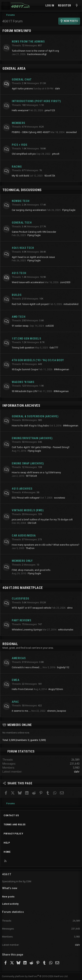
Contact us (11, 815)
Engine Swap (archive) (28, 463)
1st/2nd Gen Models (26, 339)
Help (7, 843)
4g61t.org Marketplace (23, 588)
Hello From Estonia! (22, 689)
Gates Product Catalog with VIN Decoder (34, 232)
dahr (57, 89)
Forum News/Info (17, 31)
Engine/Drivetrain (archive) (32, 438)
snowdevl (71, 132)
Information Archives (21, 405)
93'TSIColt (31, 476)
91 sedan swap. (20, 326)
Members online (20, 725)
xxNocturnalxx (66, 630)
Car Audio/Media (24, 536)
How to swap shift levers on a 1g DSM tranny (36, 472)
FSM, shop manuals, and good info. (31, 570)
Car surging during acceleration (29, 210)
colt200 (50, 326)
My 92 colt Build (20, 176)
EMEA (16, 680)
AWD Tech (19, 317)
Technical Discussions (22, 190)
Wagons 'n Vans (23, 382)
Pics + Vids (20, 145)
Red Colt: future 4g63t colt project (30, 304)
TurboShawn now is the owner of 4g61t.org (35, 51)
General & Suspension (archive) (35, 416)
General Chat (22, 80)
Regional (10, 644)
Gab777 (54, 348)
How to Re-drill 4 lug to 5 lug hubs (30, 426)
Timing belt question (23, 348)
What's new (10, 888)
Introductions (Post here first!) (36, 101)
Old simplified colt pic (24, 154)
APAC (15, 702)
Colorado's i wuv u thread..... (27, 667)
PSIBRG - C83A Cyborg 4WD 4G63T (31, 132)
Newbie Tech (21, 201)
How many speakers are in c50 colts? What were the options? (46, 545)
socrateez (60, 498)
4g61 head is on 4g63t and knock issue (33, 257)
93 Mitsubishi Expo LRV (25, 391)
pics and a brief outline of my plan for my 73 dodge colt (42, 520)
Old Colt (32, 523)
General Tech (22, 223)
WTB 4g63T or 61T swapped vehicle (31, 608)
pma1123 (50, 110)
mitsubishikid (71, 304)
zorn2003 (65, 282)
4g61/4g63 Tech (23, 248)
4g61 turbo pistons (22, 89)
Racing (17, 167)
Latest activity (10, 904)
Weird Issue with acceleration (28, 282)
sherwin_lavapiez (57, 711)
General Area (14, 68)
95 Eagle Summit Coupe (25, 369)
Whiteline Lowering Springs (27, 630)
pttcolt (56, 154)
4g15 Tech (19, 273)
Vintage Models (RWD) (28, 510)
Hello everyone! (20, 110)
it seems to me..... (21, 711)
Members (19, 123)
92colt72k (50, 176)
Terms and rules (15, 824)
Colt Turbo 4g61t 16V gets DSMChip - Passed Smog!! (41, 447)
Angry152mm (56, 689)
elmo (70, 608)
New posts (8, 897)
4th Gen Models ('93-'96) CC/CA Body (38, 360)
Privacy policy (13, 834)
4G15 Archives (22, 489)
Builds (17, 295)
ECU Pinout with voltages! (26, 498)
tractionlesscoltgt (37, 54)
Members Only (22, 561)
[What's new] (77, 6)
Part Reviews (21, 620)
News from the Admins (28, 42)
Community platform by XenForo (35, 976)
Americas (19, 658)
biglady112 (63, 667)
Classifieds (21, 599)
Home (7, 852)
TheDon (30, 548)
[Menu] (6, 6)
